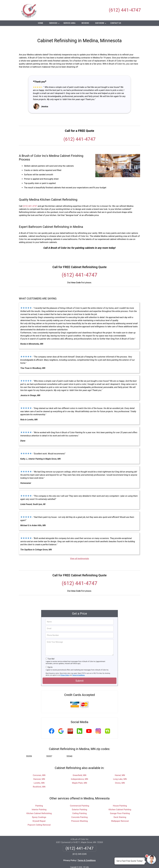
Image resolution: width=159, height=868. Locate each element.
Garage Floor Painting (120, 806)
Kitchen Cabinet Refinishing (39, 806)
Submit (79, 673)
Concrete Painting (79, 810)
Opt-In (50, 660)
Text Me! (51, 651)
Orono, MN (120, 775)
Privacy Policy (65, 668)
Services (55, 24)
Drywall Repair (39, 814)
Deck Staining (120, 810)
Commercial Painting (79, 798)
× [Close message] (143, 859)
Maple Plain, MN (79, 775)
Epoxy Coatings (39, 810)
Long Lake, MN (120, 772)
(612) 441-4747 (125, 10)
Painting (39, 798)
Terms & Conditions (79, 668)
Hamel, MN (120, 768)
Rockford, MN (39, 779)
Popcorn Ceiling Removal (39, 817)
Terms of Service (98, 863)
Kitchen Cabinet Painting (120, 802)
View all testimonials (79, 551)
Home (41, 23)
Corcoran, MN (39, 768)
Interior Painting (39, 802)
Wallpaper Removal (120, 814)
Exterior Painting (80, 802)
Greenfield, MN (79, 768)
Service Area (69, 23)
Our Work (101, 24)
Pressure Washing (79, 814)
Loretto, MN (39, 775)
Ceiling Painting (79, 806)
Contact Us (116, 23)
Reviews (85, 23)
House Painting (120, 798)
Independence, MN (79, 772)
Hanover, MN (39, 772)
